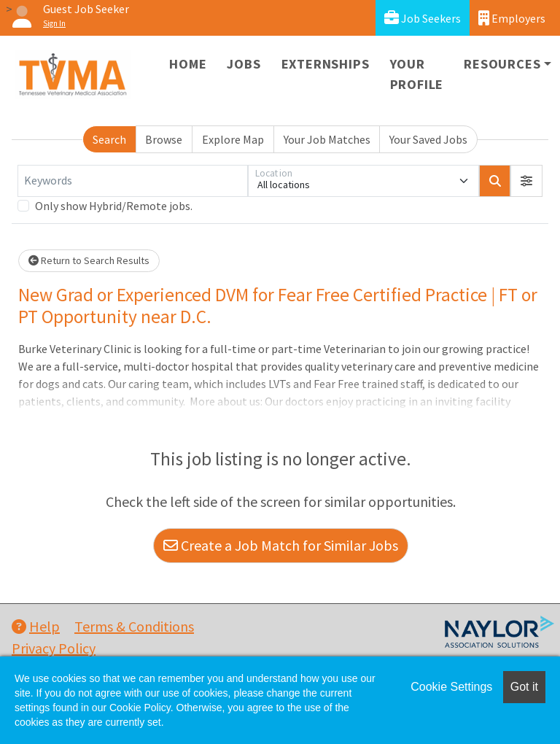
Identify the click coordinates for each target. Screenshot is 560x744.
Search (109, 139)
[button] (526, 181)
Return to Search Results (89, 260)
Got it (524, 687)
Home (188, 64)
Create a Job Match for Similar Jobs (281, 545)
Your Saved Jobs (428, 139)
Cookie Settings (451, 687)
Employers (512, 18)
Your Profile (417, 74)
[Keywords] (133, 181)
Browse (164, 139)
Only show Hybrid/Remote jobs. (114, 206)
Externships (326, 64)
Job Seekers (423, 18)
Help (36, 626)
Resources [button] (502, 64)
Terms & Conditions (134, 626)
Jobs (244, 64)
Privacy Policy (54, 648)
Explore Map (233, 139)
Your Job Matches (327, 139)
